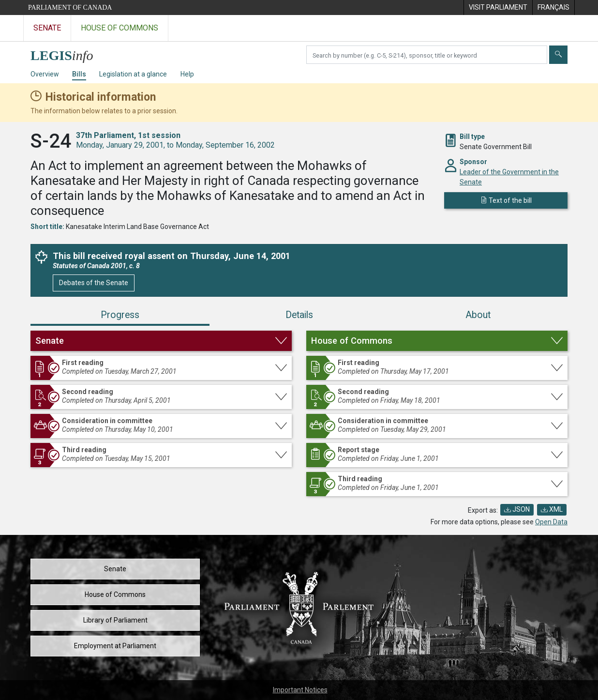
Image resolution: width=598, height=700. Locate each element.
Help (187, 74)
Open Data (551, 522)
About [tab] (478, 315)
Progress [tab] (120, 315)
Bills (79, 74)
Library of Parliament (115, 620)
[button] (161, 341)
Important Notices (300, 690)
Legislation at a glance (133, 74)
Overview (45, 74)
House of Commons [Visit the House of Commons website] (120, 28)
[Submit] (558, 55)
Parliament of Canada (70, 8)
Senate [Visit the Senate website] (47, 28)
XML (552, 509)
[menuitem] (498, 8)
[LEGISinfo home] (67, 53)
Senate (115, 569)
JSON (517, 509)
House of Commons (115, 594)
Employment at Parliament (115, 646)
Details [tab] (299, 315)
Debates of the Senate (94, 283)
